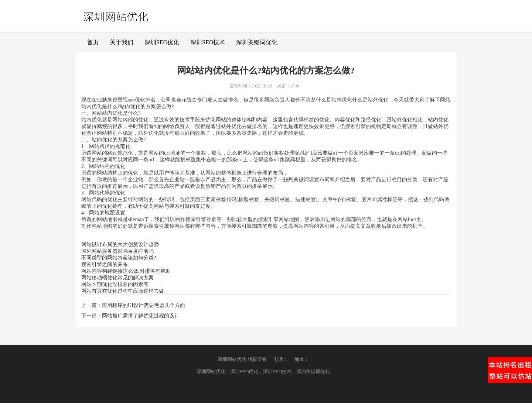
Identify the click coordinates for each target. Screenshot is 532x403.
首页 (93, 42)
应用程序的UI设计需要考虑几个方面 (144, 305)
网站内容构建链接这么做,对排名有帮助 (126, 271)
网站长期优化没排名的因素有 (115, 284)
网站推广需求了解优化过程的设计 (141, 316)
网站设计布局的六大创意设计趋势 (120, 244)
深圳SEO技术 (208, 42)
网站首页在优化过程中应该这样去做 (123, 291)
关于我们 (122, 42)
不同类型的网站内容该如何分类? (119, 258)
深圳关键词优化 (257, 42)
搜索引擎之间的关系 (105, 264)
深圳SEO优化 (162, 42)
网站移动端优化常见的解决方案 (117, 278)
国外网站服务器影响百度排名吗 (117, 251)
